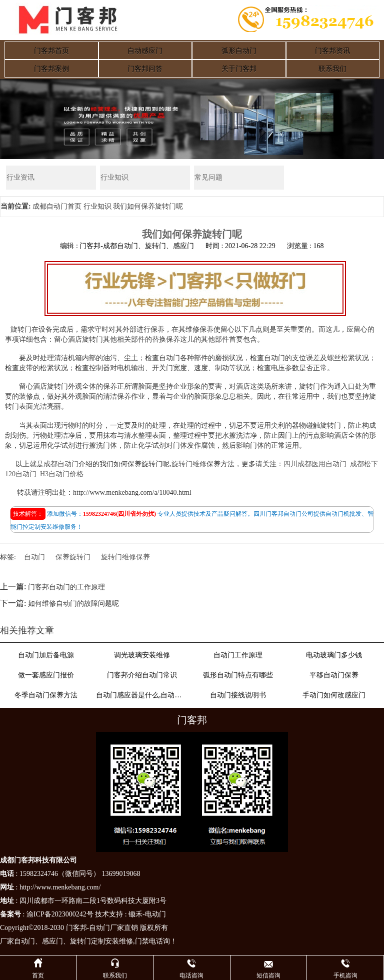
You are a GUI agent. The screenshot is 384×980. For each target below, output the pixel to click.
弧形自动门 (239, 51)
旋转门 (80, 941)
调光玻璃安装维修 (142, 655)
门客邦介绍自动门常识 (142, 675)
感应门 (52, 941)
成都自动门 (61, 464)
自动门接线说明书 (238, 695)
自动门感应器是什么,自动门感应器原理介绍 (142, 695)
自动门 (34, 558)
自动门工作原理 (238, 655)
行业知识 (114, 177)
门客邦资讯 (332, 51)
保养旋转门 (73, 558)
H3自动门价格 (62, 474)
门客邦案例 (51, 69)
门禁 (142, 941)
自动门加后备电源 (46, 655)
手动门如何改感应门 (334, 695)
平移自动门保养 (334, 675)
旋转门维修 (189, 464)
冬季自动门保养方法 (46, 695)
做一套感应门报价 (46, 675)
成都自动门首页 (57, 206)
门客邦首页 (51, 51)
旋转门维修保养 (125, 558)
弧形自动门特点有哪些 (238, 675)
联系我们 (332, 69)
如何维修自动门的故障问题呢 (73, 604)
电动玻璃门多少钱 (334, 655)
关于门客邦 (239, 69)
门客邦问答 (145, 69)
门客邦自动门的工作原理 (66, 588)
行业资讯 (20, 177)
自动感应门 (145, 51)
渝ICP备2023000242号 (60, 914)
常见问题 (208, 177)
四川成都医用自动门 (315, 464)
